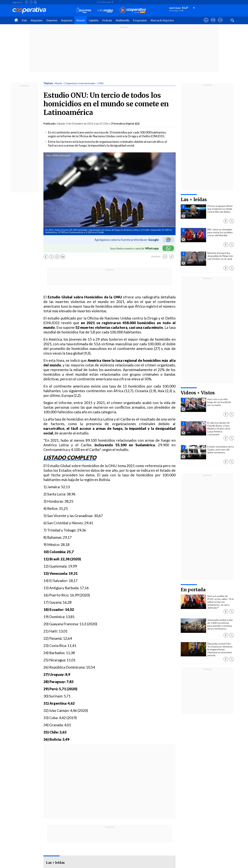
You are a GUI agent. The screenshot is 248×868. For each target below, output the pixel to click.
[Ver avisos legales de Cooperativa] (206, 23)
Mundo (81, 20)
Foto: (49, 155)
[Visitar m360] (213, 23)
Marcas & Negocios (162, 20)
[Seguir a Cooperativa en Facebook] (27, 2)
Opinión (94, 20)
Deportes (52, 20)
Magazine (37, 20)
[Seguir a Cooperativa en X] (31, 2)
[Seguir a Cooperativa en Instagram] (35, 2)
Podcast (107, 20)
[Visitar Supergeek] (220, 23)
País (24, 20)
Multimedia (122, 20)
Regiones (67, 20)
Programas (140, 20)
